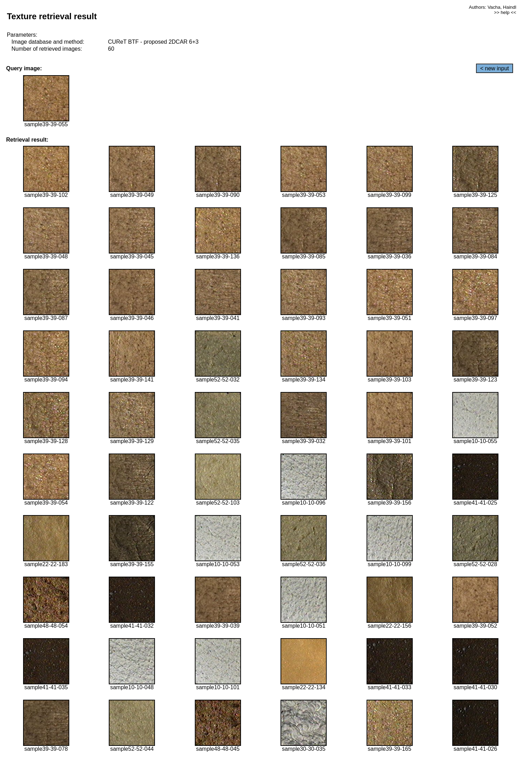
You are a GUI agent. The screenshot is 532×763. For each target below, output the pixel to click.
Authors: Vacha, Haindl (493, 7)
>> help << (505, 12)
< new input (495, 68)
